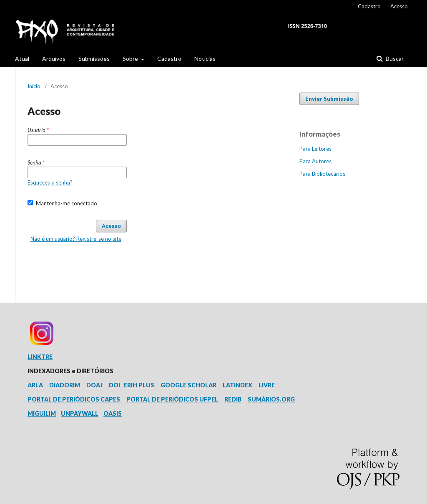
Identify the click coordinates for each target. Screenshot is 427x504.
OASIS (113, 413)
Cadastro (169, 59)
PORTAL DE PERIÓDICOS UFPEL (173, 399)
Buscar (394, 59)
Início (34, 86)
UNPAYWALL (80, 413)
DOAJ (94, 385)
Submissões (94, 59)
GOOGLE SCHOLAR (188, 385)
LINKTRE (40, 357)
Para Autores (315, 161)
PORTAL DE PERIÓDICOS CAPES (74, 399)
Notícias (205, 59)
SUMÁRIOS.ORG (271, 399)
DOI (114, 385)
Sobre (131, 59)
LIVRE (267, 385)
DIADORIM (65, 385)
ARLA (35, 385)
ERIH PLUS (139, 385)
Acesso (399, 6)
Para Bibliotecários (322, 174)
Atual (22, 59)
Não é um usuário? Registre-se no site (76, 239)
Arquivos (54, 59)
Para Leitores (315, 149)
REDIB (233, 399)
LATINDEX (237, 385)
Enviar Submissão (329, 99)
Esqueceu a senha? (50, 182)
